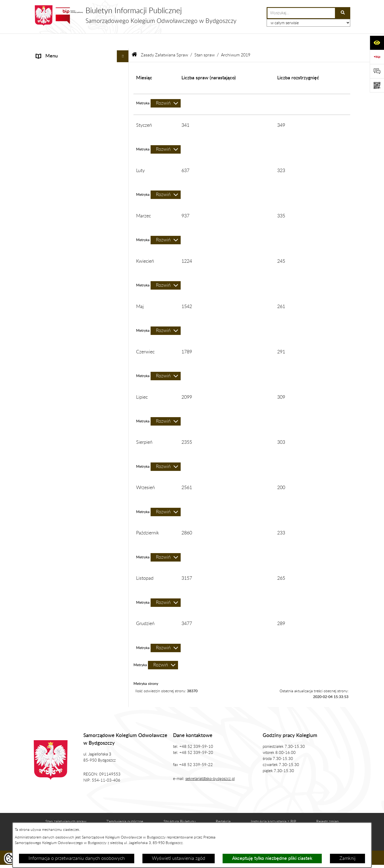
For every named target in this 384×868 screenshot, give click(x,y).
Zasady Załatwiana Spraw (164, 40)
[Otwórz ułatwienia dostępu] (377, 43)
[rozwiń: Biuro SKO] (124, 89)
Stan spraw (205, 40)
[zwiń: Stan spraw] (124, 182)
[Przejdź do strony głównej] (135, 16)
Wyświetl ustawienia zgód (179, 859)
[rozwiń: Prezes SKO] (124, 65)
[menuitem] (81, 151)
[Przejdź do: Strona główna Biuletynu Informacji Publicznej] (135, 40)
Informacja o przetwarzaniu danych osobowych (77, 859)
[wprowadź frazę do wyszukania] (301, 13)
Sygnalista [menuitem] (46, 557)
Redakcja (223, 807)
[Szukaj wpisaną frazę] (343, 13)
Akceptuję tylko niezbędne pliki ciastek (272, 859)
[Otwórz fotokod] (377, 85)
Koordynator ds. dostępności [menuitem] (65, 545)
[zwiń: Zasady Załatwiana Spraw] (124, 136)
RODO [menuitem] (43, 533)
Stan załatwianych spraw (66, 807)
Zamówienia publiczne (125, 807)
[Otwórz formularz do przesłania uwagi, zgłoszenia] (377, 71)
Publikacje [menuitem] (46, 112)
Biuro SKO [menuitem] (47, 89)
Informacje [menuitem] (47, 53)
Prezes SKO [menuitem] (48, 65)
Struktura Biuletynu (180, 807)
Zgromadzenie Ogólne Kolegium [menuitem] (68, 77)
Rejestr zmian (327, 807)
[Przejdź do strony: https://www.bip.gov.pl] (377, 57)
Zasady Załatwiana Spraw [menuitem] (63, 136)
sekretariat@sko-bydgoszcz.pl (210, 764)
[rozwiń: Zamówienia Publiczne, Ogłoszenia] (124, 124)
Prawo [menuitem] (43, 100)
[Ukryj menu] (123, 41)
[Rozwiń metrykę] (166, 88)
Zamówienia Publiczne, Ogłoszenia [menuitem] (71, 124)
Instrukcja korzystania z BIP (273, 807)
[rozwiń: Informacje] (124, 53)
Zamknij (347, 859)
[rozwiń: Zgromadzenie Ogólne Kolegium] (124, 77)
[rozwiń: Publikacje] (124, 113)
